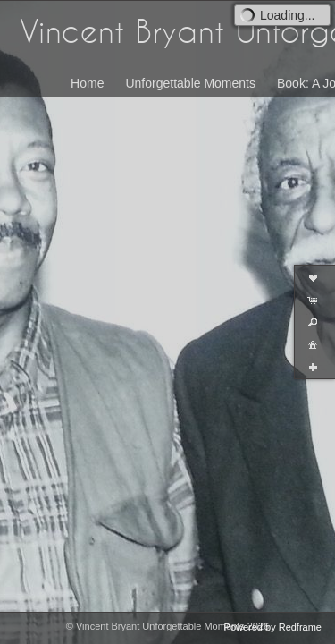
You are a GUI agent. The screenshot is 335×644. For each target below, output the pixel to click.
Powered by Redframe (273, 627)
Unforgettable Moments (190, 83)
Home (87, 83)
